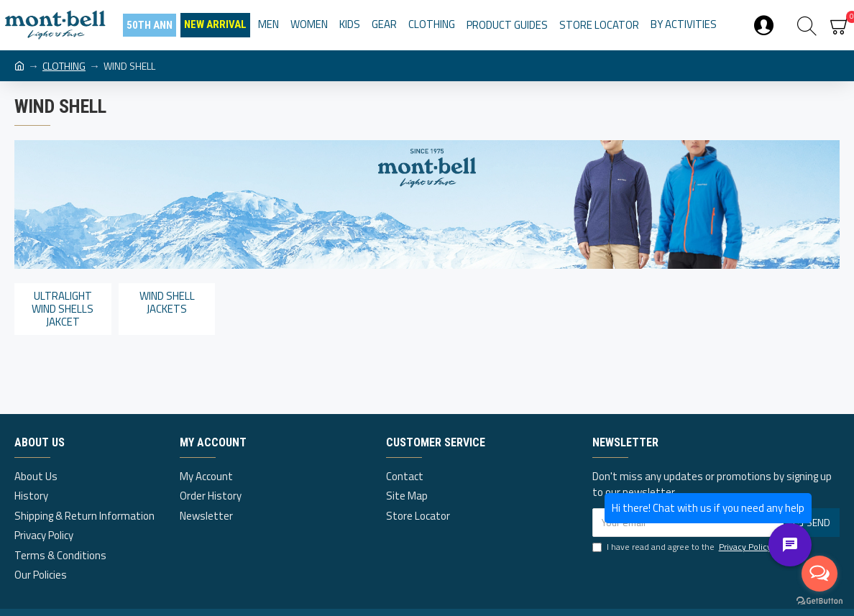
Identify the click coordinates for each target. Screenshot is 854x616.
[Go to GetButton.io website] (819, 601)
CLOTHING (64, 66)
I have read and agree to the (683, 547)
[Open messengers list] (819, 574)
